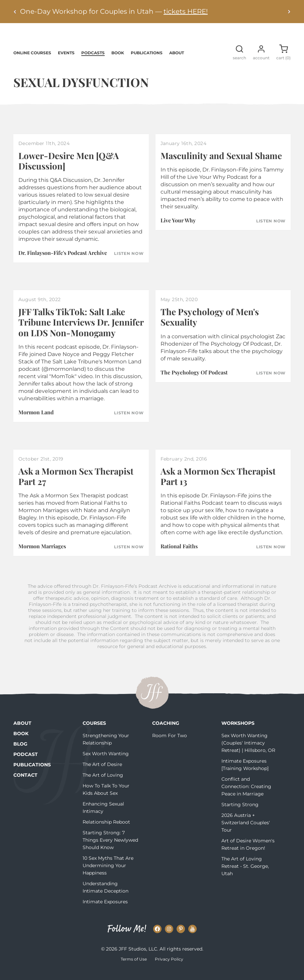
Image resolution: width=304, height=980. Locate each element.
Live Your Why (178, 230)
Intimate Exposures (105, 911)
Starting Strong (240, 814)
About (177, 62)
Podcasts (93, 62)
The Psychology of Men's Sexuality (210, 326)
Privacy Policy (169, 968)
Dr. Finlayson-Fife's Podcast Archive (63, 262)
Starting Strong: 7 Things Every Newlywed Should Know (110, 849)
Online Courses (32, 62)
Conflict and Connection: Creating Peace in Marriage (246, 796)
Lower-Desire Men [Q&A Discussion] (69, 170)
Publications (147, 62)
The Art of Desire (102, 774)
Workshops (238, 732)
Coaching (166, 732)
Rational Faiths (179, 555)
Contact (25, 784)
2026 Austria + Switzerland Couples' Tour (246, 832)
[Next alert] (289, 12)
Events (66, 62)
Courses (94, 732)
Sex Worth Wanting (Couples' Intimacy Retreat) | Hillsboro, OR (248, 752)
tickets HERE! (186, 11)
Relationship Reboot (106, 831)
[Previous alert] (15, 12)
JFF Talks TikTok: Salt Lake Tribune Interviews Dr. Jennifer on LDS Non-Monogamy (81, 331)
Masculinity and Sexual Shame (221, 165)
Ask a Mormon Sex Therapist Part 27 (76, 486)
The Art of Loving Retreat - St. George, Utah (245, 876)
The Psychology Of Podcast (194, 382)
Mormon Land (36, 422)
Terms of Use (134, 968)
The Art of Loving (103, 784)
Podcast (26, 764)
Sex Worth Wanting (106, 763)
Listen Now (129, 263)
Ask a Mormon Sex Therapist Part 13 (218, 486)
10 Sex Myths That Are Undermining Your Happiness (108, 875)
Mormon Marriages (42, 555)
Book (118, 62)
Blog (20, 753)
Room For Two (170, 745)
